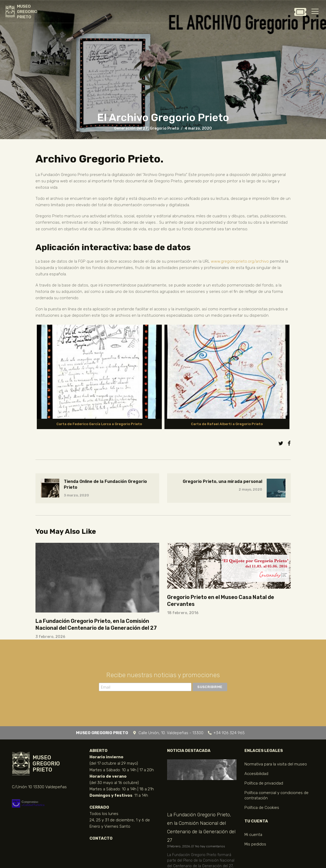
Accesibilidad (256, 774)
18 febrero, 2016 (183, 613)
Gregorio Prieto (164, 128)
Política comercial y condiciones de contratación (276, 795)
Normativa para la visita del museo (276, 764)
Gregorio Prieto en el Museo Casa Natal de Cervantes (221, 601)
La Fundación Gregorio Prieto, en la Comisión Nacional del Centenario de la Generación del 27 (96, 624)
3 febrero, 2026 (50, 637)
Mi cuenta (253, 835)
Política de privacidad (264, 783)
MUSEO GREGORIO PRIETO (27, 12)
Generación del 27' (131, 128)
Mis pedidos (255, 844)
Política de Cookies (262, 808)
